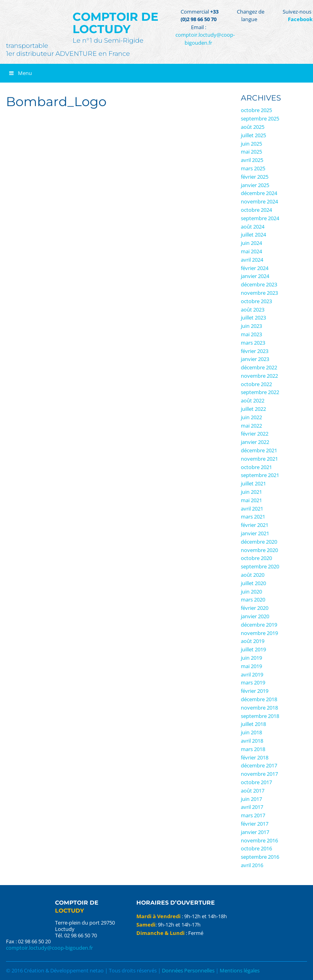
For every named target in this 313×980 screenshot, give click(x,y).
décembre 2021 (259, 450)
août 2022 (253, 400)
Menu (20, 73)
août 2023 (253, 310)
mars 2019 (253, 682)
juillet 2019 (253, 649)
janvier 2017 (255, 832)
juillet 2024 (253, 235)
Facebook (300, 19)
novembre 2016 (259, 840)
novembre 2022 (259, 376)
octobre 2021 (256, 467)
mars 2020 (253, 599)
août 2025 (253, 127)
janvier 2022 (255, 442)
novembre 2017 (259, 774)
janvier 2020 (255, 616)
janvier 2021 (255, 533)
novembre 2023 (259, 293)
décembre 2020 (259, 542)
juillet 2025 (253, 135)
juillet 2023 (253, 317)
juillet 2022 (253, 409)
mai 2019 (251, 666)
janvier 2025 (255, 185)
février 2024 (255, 268)
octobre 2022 (256, 384)
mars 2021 (253, 517)
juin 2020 (251, 592)
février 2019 (255, 691)
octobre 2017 (256, 782)
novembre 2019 (259, 633)
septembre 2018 (260, 716)
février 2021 (255, 525)
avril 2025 (252, 160)
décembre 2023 (259, 284)
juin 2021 (251, 492)
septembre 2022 (260, 392)
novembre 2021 (259, 459)
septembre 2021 (260, 475)
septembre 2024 (260, 218)
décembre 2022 (259, 367)
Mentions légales (240, 970)
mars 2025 (253, 168)
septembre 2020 (260, 566)
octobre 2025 (256, 110)
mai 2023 (251, 334)
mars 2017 (253, 815)
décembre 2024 (259, 193)
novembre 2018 (259, 708)
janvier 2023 (255, 359)
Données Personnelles (188, 970)
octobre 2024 (256, 210)
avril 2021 (252, 509)
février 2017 (255, 824)
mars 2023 (253, 343)
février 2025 (255, 177)
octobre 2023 (256, 301)
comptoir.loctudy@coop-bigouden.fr (205, 39)
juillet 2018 (253, 724)
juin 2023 (251, 326)
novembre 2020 (259, 550)
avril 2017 (252, 807)
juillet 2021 (253, 483)
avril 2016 (252, 865)
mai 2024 (251, 251)
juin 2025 (251, 144)
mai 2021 (251, 500)
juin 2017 (251, 799)
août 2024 (253, 227)
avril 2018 (252, 741)
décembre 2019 (259, 625)
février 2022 (255, 434)
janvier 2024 (255, 276)
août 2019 (253, 641)
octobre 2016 (256, 848)
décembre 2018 (259, 699)
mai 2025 (251, 152)
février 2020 (255, 608)
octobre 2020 (256, 558)
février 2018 (255, 757)
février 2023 (255, 351)
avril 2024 (252, 260)
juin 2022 (251, 417)
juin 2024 (251, 243)
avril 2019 (252, 674)
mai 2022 (251, 426)
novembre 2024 (259, 201)
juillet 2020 (253, 583)
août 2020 (253, 575)
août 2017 (253, 791)
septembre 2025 (260, 118)
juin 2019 (251, 658)
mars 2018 (253, 749)
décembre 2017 (259, 765)
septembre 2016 (260, 857)
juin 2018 (251, 732)
